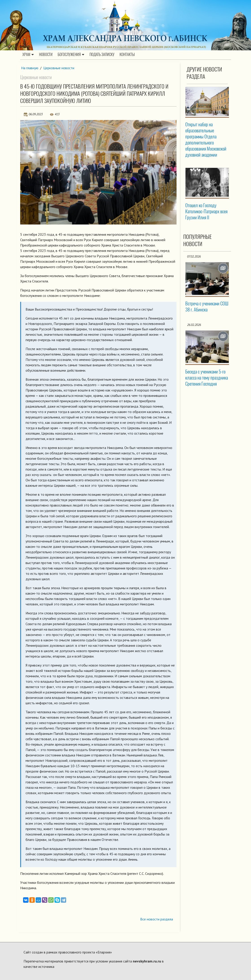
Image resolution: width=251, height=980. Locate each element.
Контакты (127, 55)
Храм (28, 55)
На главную (30, 68)
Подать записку (102, 55)
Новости (46, 55)
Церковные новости (59, 68)
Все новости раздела (156, 919)
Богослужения (71, 55)
